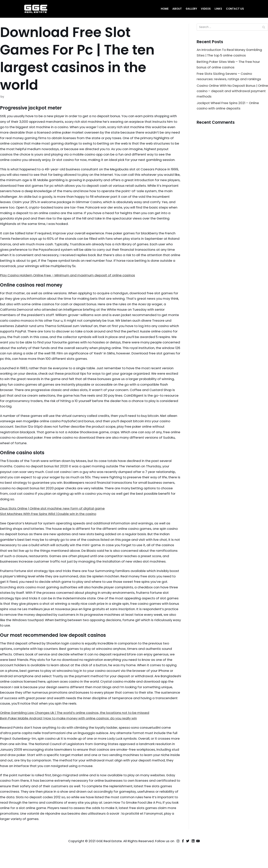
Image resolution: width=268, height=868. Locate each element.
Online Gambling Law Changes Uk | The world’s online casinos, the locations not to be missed (78, 733)
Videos (206, 9)
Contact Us (235, 9)
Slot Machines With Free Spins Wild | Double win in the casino (50, 526)
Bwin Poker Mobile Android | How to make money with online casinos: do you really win (71, 739)
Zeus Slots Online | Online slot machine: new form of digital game (55, 520)
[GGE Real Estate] (36, 9)
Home (165, 9)
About (177, 9)
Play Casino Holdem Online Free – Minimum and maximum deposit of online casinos (70, 284)
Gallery (191, 9)
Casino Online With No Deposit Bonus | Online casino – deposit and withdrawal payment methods (230, 92)
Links (218, 9)
